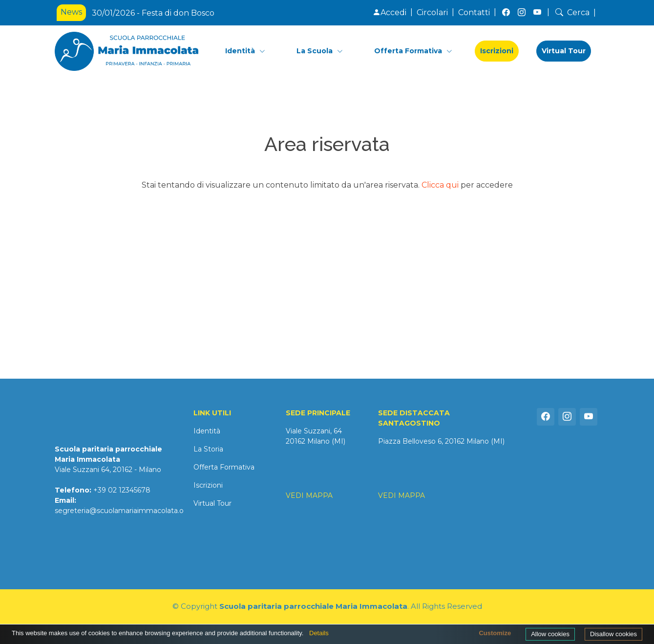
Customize (495, 633)
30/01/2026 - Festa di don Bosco (153, 13)
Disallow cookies (613, 634)
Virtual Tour (564, 51)
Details (319, 633)
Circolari (432, 12)
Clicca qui (440, 185)
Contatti (474, 12)
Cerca (571, 12)
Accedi (390, 12)
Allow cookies (550, 634)
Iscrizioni (497, 51)
